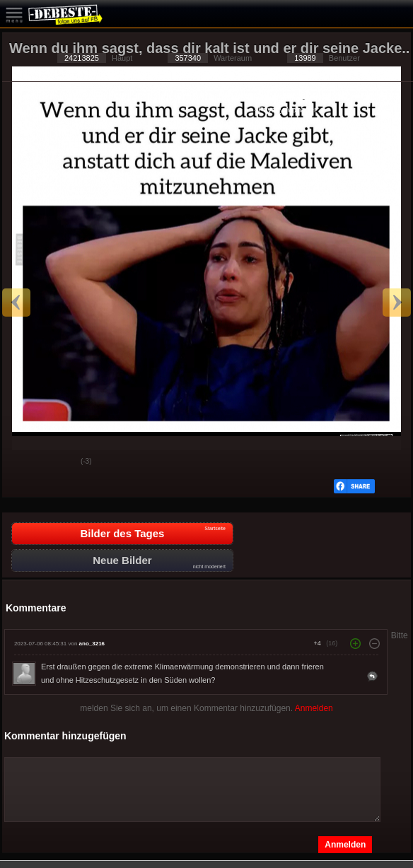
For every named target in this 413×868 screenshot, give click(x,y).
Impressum (326, 98)
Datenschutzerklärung (262, 98)
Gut (24, 462)
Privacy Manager (287, 110)
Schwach (59, 462)
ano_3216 (92, 644)
